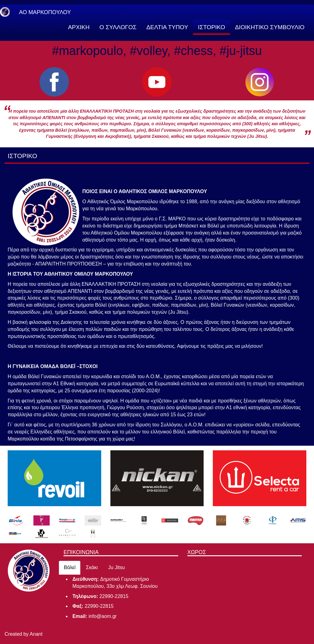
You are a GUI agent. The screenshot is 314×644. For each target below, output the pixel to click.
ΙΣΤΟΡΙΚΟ (211, 27)
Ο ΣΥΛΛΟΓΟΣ (118, 27)
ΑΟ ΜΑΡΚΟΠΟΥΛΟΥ (45, 12)
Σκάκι (92, 567)
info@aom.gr (103, 616)
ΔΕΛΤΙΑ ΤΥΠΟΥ (167, 27)
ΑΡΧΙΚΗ (79, 27)
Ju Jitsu (117, 567)
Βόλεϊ (70, 567)
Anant (36, 634)
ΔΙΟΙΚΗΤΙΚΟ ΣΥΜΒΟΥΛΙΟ (270, 27)
